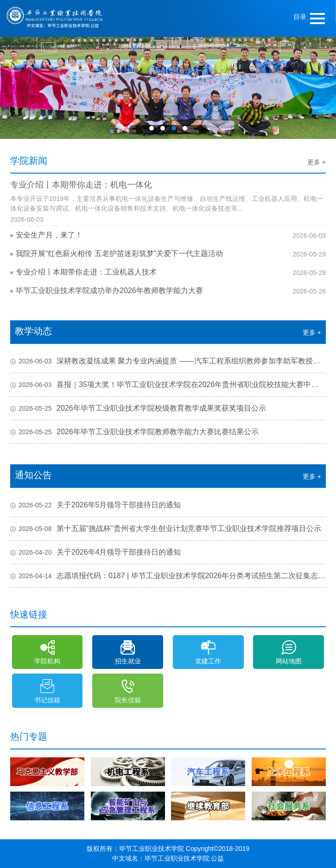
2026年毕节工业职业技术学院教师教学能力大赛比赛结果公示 (134, 432)
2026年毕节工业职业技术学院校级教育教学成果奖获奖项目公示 (138, 408)
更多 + (317, 162)
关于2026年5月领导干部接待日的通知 (96, 505)
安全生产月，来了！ (49, 235)
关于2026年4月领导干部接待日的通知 (96, 552)
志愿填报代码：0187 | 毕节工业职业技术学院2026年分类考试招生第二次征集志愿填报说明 (168, 576)
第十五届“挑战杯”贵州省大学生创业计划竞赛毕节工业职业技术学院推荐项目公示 (166, 529)
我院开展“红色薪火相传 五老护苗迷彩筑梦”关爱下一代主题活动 (119, 253)
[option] (168, 88)
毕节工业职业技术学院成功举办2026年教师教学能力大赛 (109, 290)
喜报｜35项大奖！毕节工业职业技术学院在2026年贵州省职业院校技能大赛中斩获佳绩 (168, 385)
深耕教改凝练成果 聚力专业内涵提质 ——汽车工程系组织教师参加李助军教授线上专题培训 (168, 361)
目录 (300, 17)
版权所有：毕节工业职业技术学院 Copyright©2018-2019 (168, 849)
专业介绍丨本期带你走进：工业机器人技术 (86, 272)
